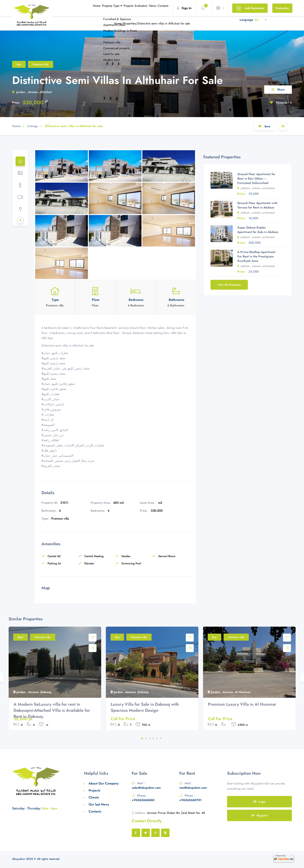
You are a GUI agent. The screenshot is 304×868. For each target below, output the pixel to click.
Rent (21, 637)
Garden (123, 556)
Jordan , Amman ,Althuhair (32, 92)
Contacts (160, 8)
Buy (19, 64)
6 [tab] (161, 738)
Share (278, 90)
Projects (110, 8)
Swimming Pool (128, 563)
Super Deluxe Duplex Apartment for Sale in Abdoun (258, 230)
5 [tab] (157, 738)
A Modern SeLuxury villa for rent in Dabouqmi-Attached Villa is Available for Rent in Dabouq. (52, 710)
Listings (33, 126)
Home (65, 8)
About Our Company (104, 783)
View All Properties (229, 285)
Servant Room (164, 556)
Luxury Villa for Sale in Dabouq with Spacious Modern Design (145, 707)
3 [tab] (150, 738)
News (145, 8)
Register (260, 815)
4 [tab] (153, 738)
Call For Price (123, 719)
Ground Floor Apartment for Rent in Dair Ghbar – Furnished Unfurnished (256, 179)
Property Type (87, 8)
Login (259, 802)
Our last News (99, 804)
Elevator (86, 563)
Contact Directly (147, 821)
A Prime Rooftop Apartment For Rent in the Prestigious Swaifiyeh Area (256, 256)
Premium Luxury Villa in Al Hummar (242, 704)
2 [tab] (146, 738)
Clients (94, 797)
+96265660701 (190, 800)
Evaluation (128, 8)
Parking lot (51, 563)
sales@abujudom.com (146, 788)
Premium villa (41, 64)
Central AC (51, 556)
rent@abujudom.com (193, 788)
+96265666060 (143, 800)
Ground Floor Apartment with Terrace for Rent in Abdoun (257, 205)
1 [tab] (142, 738)
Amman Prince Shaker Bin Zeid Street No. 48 (176, 813)
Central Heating (91, 556)
